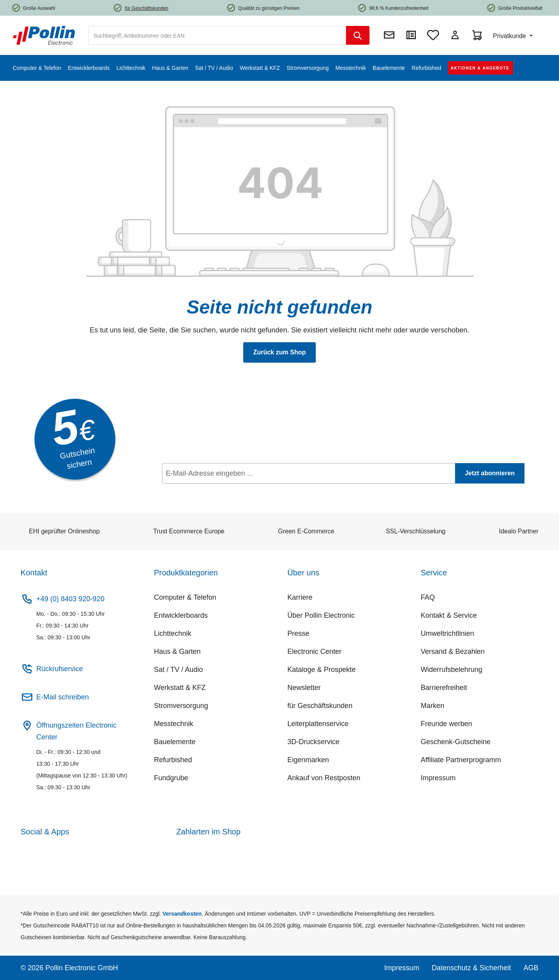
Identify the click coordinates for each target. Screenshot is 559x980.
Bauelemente (175, 742)
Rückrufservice (60, 669)
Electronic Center (315, 652)
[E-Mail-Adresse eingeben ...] (309, 473)
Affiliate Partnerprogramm (461, 760)
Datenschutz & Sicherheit (471, 968)
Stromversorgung (181, 706)
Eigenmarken (308, 760)
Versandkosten (182, 914)
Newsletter (304, 688)
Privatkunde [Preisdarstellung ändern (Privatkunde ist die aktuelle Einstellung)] (510, 36)
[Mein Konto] (455, 35)
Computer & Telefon (185, 597)
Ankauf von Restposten (324, 778)
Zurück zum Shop (279, 352)
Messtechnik (174, 724)
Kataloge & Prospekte (322, 670)
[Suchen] (358, 35)
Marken (433, 706)
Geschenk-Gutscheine (456, 742)
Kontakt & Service (449, 615)
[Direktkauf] (411, 35)
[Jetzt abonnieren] (490, 473)
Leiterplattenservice (318, 724)
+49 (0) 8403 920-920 (71, 599)
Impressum (438, 778)
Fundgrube (171, 778)
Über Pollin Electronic (321, 615)
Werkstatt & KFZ (180, 688)
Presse (299, 633)
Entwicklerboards (181, 615)
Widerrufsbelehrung (452, 670)
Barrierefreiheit (444, 688)
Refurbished (173, 760)
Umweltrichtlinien (448, 633)
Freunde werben (447, 724)
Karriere (300, 597)
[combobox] (218, 35)
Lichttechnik (173, 633)
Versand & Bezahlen (453, 652)
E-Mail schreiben (63, 697)
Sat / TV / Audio (179, 670)
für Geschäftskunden (320, 706)
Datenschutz (212, 491)
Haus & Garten (178, 652)
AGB (531, 968)
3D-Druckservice (314, 742)
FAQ (428, 597)
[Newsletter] (389, 35)
